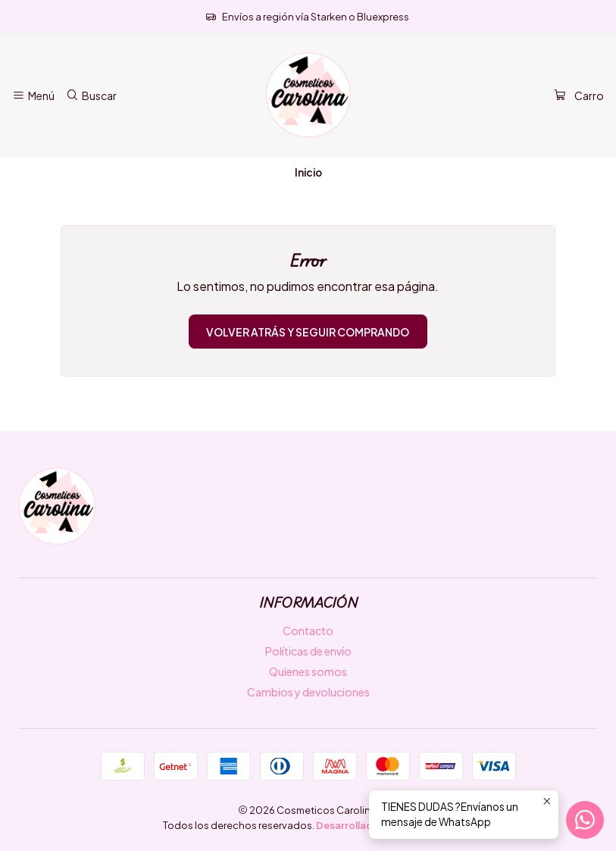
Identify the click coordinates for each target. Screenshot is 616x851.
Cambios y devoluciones (308, 692)
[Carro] (579, 96)
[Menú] (33, 96)
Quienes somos (308, 671)
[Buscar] (91, 96)
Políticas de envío (308, 651)
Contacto (308, 630)
